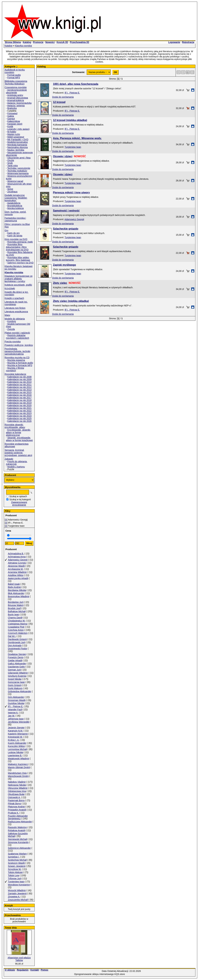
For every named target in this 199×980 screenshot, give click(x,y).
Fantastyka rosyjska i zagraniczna (15, 219)
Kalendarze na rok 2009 (19, 379)
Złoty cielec (60, 283)
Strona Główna (13, 42)
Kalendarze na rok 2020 (19, 405)
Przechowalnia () (79, 42)
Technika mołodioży (17, 171)
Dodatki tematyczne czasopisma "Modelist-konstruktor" (16, 198)
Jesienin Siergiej (16, 728)
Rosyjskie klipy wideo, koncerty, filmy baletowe (18, 259)
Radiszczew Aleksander (20, 822)
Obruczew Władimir (18, 788)
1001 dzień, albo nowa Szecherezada (76, 84)
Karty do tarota (15, 236)
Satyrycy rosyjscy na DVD (20, 263)
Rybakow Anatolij (17, 830)
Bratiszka (12, 108)
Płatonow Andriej (16, 807)
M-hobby (12, 132)
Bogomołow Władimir (19, 596)
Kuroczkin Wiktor (17, 746)
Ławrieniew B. (15, 755)
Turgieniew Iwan (16, 882)
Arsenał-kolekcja (16, 100)
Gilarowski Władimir (18, 673)
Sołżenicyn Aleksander (19, 848)
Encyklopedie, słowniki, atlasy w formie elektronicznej (18, 432)
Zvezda (11, 329)
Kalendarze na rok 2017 (19, 398)
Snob (10, 163)
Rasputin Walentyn (17, 827)
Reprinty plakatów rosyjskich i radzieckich (18, 337)
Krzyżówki (10, 288)
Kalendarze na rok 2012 (19, 387)
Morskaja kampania (17, 145)
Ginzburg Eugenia (17, 676)
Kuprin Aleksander (17, 743)
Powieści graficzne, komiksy (19, 345)
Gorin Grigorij (15, 685)
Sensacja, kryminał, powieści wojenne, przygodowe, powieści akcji (18, 453)
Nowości (50, 42)
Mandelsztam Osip (17, 773)
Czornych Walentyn (18, 633)
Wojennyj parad (15, 181)
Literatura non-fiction (15, 308)
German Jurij (14, 670)
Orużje (11, 160)
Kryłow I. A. (14, 740)
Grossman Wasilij (17, 700)
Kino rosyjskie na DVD (16, 239)
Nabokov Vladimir (17, 782)
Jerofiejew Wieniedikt (19, 722)
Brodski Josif (14, 608)
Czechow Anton (16, 630)
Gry (7, 230)
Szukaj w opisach (18, 496)
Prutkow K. (14, 813)
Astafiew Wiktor (16, 575)
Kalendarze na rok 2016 (19, 395)
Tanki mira (13, 166)
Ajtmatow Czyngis (17, 563)
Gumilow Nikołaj (16, 703)
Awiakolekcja (14, 203)
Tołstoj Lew (14, 875)
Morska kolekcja (15, 208)
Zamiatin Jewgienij (17, 893)
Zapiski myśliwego (65, 265)
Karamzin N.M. (16, 731)
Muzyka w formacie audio (20, 363)
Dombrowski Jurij (17, 642)
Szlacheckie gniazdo (66, 229)
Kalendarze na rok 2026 (19, 421)
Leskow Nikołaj (16, 752)
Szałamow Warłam (17, 854)
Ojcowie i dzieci (63, 156)
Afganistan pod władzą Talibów (19, 959)
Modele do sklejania (15, 319)
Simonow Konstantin (18, 842)
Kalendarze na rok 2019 (19, 403)
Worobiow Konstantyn (19, 885)
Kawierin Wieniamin (18, 734)
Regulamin (23, 970)
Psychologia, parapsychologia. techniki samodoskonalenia (17, 351)
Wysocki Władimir (17, 890)
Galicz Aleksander (17, 664)
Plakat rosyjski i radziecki (17, 333)
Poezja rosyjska (13, 342)
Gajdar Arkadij (15, 660)
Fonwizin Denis (16, 657)
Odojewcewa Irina (17, 791)
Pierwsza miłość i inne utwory (72, 193)
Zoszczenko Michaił (18, 900)
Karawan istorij (15, 124)
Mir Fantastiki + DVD (18, 139)
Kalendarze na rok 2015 (19, 392)
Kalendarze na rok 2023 (19, 413)
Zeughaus (12, 192)
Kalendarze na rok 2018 (19, 400)
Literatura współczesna (16, 312)
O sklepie (10, 970)
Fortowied (12, 113)
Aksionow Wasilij (16, 566)
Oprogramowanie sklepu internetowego (94, 974)
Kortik (10, 126)
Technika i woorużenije (19, 168)
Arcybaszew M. (16, 569)
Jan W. (11, 716)
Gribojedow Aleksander (20, 691)
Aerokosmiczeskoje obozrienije (16, 91)
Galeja (11, 116)
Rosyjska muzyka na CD (17, 358)
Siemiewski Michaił (17, 839)
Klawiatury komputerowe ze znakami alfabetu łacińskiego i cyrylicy (19, 279)
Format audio (14, 75)
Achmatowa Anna (17, 557)
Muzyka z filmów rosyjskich (15, 369)
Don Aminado (15, 645)
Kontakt (35, 970)
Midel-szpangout (16, 137)
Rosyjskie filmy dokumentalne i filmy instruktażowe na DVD (17, 247)
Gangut (11, 119)
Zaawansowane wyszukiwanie (19, 504)
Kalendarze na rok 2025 (19, 418)
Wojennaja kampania (18, 173)
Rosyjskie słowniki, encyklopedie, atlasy (15, 426)
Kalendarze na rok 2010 (19, 382)
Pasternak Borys (16, 800)
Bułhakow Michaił (17, 611)
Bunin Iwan (14, 614)
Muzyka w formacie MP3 (20, 365)
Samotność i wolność (66, 211)
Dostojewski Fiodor (18, 649)
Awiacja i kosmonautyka (19, 103)
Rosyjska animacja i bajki (20, 242)
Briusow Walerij (16, 605)
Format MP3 (14, 78)
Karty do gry (13, 233)
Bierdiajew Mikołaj (17, 590)
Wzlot (10, 189)
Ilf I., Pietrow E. (16, 706)
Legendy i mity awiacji (18, 129)
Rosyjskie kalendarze (15, 374)
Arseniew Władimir (17, 572)
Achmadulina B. (16, 554)
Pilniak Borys (15, 804)
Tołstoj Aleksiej (15, 872)
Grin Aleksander (16, 697)
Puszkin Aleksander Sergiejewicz (18, 817)
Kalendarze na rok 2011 (19, 385)
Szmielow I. (14, 857)
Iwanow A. (13, 713)
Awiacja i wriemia (16, 106)
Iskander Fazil (15, 709)
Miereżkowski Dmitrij (18, 776)
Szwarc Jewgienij (17, 866)
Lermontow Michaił (17, 749)
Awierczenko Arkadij (18, 578)
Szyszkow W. (15, 869)
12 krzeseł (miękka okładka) (70, 120)
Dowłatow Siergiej (17, 654)
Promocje (38, 42)
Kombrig (12, 321)
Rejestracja (188, 42)
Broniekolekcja (15, 206)
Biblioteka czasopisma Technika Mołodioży (16, 82)
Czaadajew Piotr (16, 627)
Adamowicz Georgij (18, 560)
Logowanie (174, 42)
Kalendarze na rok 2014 (19, 390)
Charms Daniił (15, 618)
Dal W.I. (12, 636)
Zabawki (9, 459)
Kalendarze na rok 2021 (19, 408)
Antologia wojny (15, 95)
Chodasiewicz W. (17, 621)
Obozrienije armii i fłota (19, 158)
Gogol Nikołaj (15, 679)
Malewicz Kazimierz (18, 764)
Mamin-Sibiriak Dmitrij (19, 767)
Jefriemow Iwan (16, 719)
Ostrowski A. (14, 797)
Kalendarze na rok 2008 (19, 377)
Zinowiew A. (14, 897)
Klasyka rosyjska (23, 46)
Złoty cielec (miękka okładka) (71, 301)
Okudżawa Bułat (16, 794)
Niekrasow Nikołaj (17, 785)
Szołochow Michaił (17, 860)
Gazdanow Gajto (16, 667)
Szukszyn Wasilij (16, 863)
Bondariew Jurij (16, 602)
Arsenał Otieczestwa (18, 98)
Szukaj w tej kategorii (20, 499)
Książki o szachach (14, 298)
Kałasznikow (14, 121)
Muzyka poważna (16, 360)
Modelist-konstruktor (18, 142)
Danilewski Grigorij (17, 639)
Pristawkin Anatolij (17, 810)
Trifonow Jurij (15, 878)
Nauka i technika (16, 150)
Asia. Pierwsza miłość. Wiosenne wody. (77, 138)
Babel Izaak (14, 584)
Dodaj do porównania (63, 97)
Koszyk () (62, 42)
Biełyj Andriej (14, 587)
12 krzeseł (59, 102)
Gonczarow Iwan (16, 682)
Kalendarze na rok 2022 (19, 411)
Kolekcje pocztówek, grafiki (18, 285)
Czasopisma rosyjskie (16, 87)
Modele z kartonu (16, 467)
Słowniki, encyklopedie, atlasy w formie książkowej (19, 439)
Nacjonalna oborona (17, 147)
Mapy (7, 315)
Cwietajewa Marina (18, 624)
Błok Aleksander (16, 593)
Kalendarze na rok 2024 (19, 416)
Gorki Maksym (15, 688)
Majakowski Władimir (19, 759)
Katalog (27, 42)
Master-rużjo (14, 134)
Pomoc (45, 970)
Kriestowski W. (15, 737)
